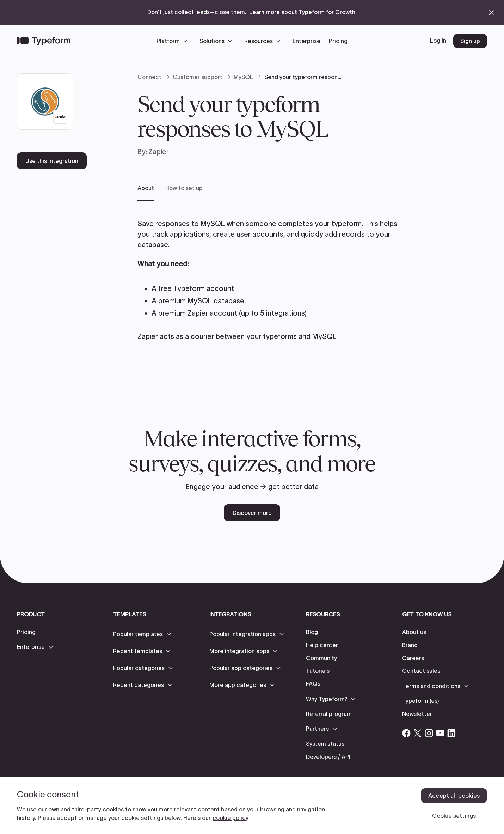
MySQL (243, 77)
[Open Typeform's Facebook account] (406, 733)
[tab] (146, 193)
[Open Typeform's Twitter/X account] (418, 733)
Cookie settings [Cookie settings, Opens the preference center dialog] (454, 816)
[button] (174, 41)
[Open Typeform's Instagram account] (429, 733)
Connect (149, 77)
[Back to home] (44, 41)
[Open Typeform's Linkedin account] (451, 733)
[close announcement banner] (491, 13)
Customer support (198, 77)
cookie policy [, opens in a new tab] (231, 818)
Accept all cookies (454, 796)
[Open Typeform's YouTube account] (440, 733)
